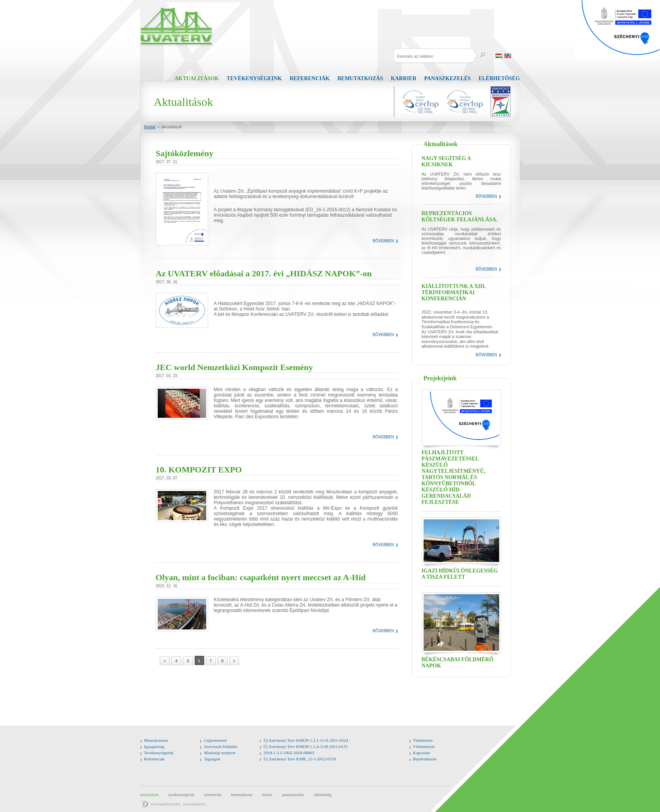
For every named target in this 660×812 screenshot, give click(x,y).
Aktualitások (197, 78)
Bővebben (383, 241)
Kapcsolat (422, 753)
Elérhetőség (499, 78)
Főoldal (150, 127)
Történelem (423, 740)
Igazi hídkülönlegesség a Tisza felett (460, 574)
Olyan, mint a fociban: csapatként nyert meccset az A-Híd (261, 577)
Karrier (403, 78)
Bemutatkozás (360, 78)
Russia (517, 56)
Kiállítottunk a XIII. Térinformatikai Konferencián (454, 292)
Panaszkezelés (448, 78)
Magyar (499, 56)
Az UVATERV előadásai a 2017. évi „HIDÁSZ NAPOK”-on (264, 273)
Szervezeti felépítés (221, 746)
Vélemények (424, 746)
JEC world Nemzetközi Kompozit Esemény (234, 367)
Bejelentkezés (425, 759)
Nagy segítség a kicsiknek (446, 161)
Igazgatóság (154, 746)
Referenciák (309, 78)
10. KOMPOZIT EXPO (199, 470)
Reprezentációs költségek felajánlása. (460, 216)
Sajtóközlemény (185, 153)
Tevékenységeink (254, 78)
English (508, 56)
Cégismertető (215, 740)
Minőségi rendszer (220, 753)
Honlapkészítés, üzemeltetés (179, 804)
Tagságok (212, 759)
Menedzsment (156, 740)
